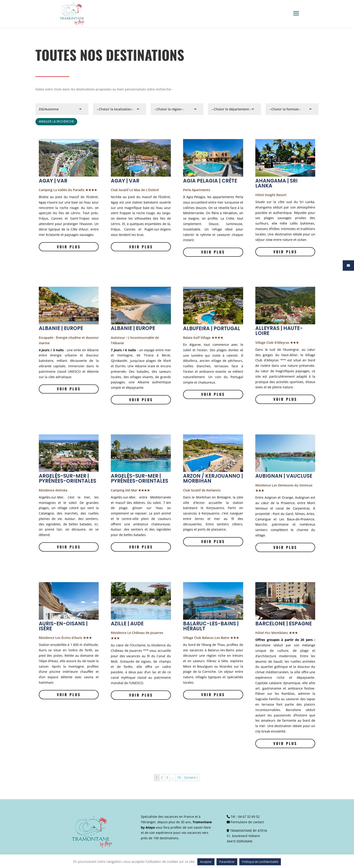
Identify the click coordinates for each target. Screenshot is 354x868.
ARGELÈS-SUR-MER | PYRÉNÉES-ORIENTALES (68, 478)
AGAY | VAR (53, 181)
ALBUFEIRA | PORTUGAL (212, 328)
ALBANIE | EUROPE (61, 328)
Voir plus (69, 247)
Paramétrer (227, 862)
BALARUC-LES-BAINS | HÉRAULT (211, 626)
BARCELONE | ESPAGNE (284, 624)
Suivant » (191, 777)
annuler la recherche (56, 121)
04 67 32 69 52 (249, 817)
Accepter (206, 862)
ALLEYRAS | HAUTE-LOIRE (279, 331)
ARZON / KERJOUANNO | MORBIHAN (213, 478)
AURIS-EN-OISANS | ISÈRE (63, 626)
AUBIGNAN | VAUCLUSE (284, 476)
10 (179, 777)
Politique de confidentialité (260, 862)
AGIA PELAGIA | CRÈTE (210, 181)
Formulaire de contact (247, 822)
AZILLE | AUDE (127, 624)
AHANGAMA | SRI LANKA (276, 183)
